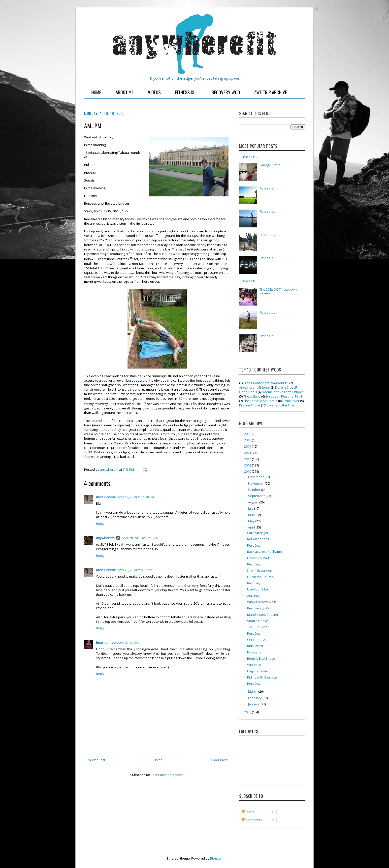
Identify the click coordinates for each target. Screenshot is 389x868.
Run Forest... (256, 646)
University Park (259, 558)
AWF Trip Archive (271, 92)
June (252, 515)
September (257, 496)
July (251, 508)
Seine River (291, 401)
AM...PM (253, 596)
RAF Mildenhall (258, 539)
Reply (100, 524)
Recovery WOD (226, 92)
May (252, 521)
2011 (248, 465)
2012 (248, 459)
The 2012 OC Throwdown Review (278, 291)
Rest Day (254, 545)
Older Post (219, 760)
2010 (248, 471)
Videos (154, 92)
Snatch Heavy (258, 621)
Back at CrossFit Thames (265, 552)
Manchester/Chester (263, 615)
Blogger (216, 858)
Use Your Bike (258, 589)
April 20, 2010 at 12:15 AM (140, 538)
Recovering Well (259, 608)
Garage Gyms (270, 165)
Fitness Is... (186, 92)
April (252, 527)
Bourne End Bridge (261, 658)
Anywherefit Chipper (255, 387)
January (254, 704)
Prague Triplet (250, 405)
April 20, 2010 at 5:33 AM (135, 570)
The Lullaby (252, 396)
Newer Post (97, 760)
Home (96, 92)
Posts (248, 812)
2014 (248, 446)
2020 (248, 434)
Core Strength (258, 533)
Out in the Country (261, 577)
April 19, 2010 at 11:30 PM (136, 497)
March (253, 691)
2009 (248, 712)
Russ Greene (106, 497)
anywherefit (105, 538)
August (254, 502)
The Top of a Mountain (260, 401)
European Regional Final (284, 396)
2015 (248, 440)
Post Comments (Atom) (167, 775)
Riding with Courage (262, 677)
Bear (100, 643)
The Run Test (257, 627)
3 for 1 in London (260, 570)
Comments (252, 820)
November (256, 483)
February (255, 698)
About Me (125, 92)
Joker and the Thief (281, 405)
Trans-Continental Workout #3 (266, 383)
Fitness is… (268, 336)
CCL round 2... (257, 640)
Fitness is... (268, 188)
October (255, 490)
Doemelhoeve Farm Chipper (283, 392)
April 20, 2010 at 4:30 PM (122, 643)
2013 (248, 453)
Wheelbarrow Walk (261, 602)
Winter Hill (255, 665)
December (256, 477)
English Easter (258, 671)
